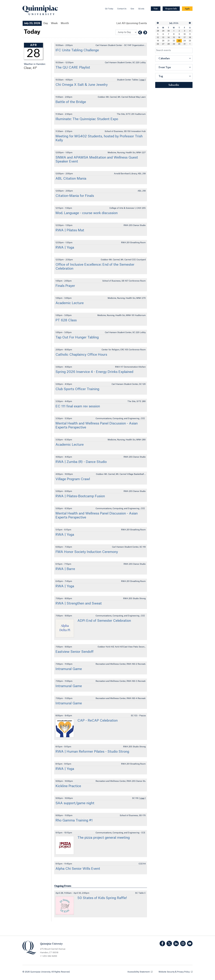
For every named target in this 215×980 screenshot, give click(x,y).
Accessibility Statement (140, 972)
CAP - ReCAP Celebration (98, 721)
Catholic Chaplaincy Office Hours (81, 355)
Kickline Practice (68, 786)
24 (185, 41)
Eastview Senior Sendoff (75, 652)
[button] (158, 23)
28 (158, 31)
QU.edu (141, 9)
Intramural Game (69, 669)
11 (190, 34)
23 (179, 41)
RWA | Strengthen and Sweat (79, 604)
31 (185, 44)
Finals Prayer (65, 286)
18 (190, 37)
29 (163, 31)
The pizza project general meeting (104, 838)
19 (158, 41)
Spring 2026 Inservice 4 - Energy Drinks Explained (94, 372)
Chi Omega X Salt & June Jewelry (82, 85)
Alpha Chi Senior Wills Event (78, 869)
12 (158, 37)
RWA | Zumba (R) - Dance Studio (81, 462)
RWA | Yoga (65, 248)
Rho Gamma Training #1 (74, 820)
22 (174, 41)
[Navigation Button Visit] (156, 9)
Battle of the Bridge (71, 102)
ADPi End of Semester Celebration (104, 621)
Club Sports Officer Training (77, 389)
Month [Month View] (65, 23)
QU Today (109, 9)
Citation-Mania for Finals (75, 196)
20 (163, 41)
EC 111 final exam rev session (78, 406)
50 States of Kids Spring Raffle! (102, 898)
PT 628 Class (66, 320)
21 (169, 41)
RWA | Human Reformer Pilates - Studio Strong (92, 752)
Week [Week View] (54, 23)
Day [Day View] (46, 23)
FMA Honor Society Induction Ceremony (87, 552)
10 (185, 34)
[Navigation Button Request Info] (171, 9)
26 (158, 44)
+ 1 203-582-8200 (49, 956)
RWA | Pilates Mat (70, 230)
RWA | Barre (65, 569)
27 (163, 44)
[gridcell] (179, 41)
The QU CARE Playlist (73, 68)
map (142, 80)
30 (169, 31)
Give (132, 9)
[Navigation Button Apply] (187, 9)
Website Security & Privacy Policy (176, 972)
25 (190, 41)
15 (174, 37)
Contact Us (122, 9)
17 (185, 37)
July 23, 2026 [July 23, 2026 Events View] (32, 23)
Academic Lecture (70, 303)
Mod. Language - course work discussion (87, 213)
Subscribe (174, 85)
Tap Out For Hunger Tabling (77, 337)
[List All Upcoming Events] (132, 23)
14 (169, 37)
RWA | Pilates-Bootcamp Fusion (80, 496)
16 (179, 37)
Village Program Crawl (73, 479)
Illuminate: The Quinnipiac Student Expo (87, 119)
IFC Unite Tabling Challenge (77, 50)
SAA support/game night (75, 803)
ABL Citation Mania (71, 179)
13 (163, 37)
